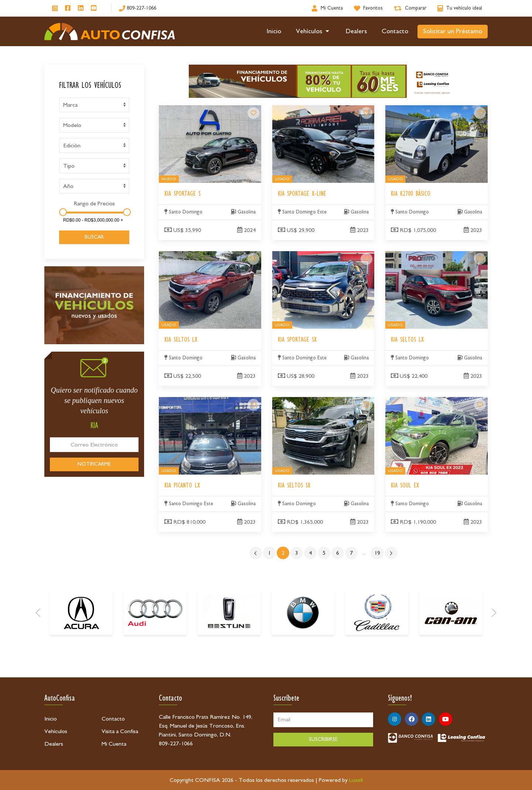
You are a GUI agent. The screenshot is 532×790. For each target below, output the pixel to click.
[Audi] (155, 664)
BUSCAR (94, 237)
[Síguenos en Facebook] (68, 8)
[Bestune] (229, 664)
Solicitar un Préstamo (453, 31)
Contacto (395, 31)
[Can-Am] (451, 664)
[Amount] (93, 220)
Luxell (356, 780)
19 (377, 553)
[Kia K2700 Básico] (480, 113)
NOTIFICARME (94, 464)
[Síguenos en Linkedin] (81, 8)
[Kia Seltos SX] (366, 405)
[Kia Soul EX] (480, 405)
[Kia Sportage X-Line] (366, 113)
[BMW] (303, 664)
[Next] (494, 664)
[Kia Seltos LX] (253, 259)
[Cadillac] (377, 664)
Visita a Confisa (120, 731)
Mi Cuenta (114, 744)
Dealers (356, 31)
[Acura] (81, 664)
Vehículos (314, 31)
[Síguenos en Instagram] (55, 8)
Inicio (274, 31)
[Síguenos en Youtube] (94, 8)
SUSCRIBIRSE (323, 739)
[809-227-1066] (138, 8)
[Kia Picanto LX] (253, 405)
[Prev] (38, 664)
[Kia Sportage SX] (366, 259)
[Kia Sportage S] (253, 113)
